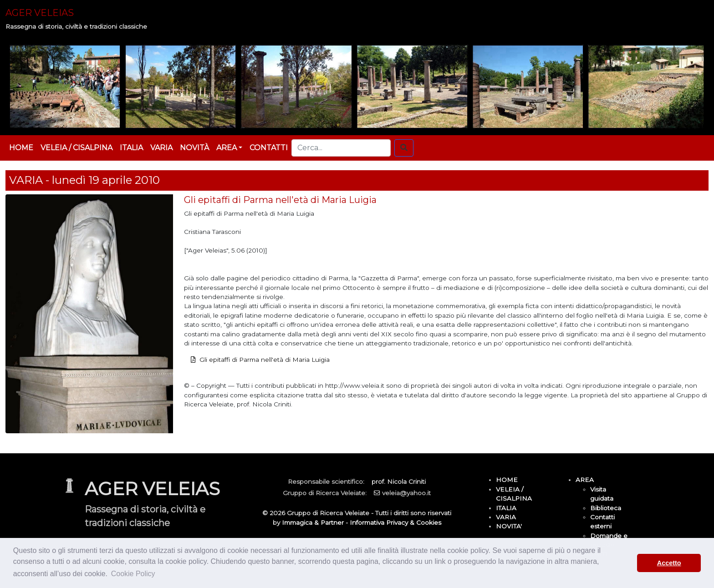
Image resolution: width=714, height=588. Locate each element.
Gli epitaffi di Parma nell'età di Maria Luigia (265, 360)
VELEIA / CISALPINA (76, 148)
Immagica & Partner (313, 522)
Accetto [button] (669, 563)
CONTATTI (269, 148)
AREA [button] (227, 148)
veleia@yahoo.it (406, 493)
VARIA (161, 148)
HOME (21, 148)
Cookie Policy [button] (133, 574)
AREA (585, 480)
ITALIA (131, 148)
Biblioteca (606, 508)
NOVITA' (509, 526)
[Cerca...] (341, 148)
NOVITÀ (194, 148)
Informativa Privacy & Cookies (395, 522)
